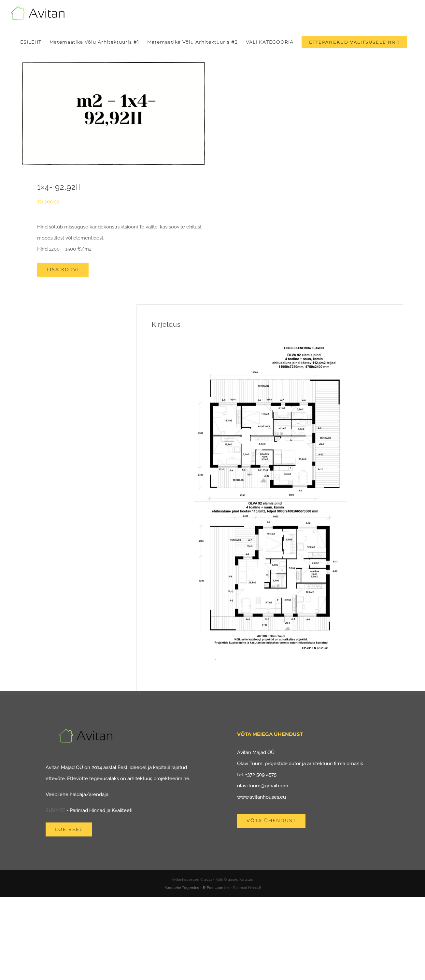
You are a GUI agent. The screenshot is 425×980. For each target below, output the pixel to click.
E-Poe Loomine (216, 888)
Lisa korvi (63, 269)
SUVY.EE (55, 810)
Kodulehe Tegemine (182, 888)
